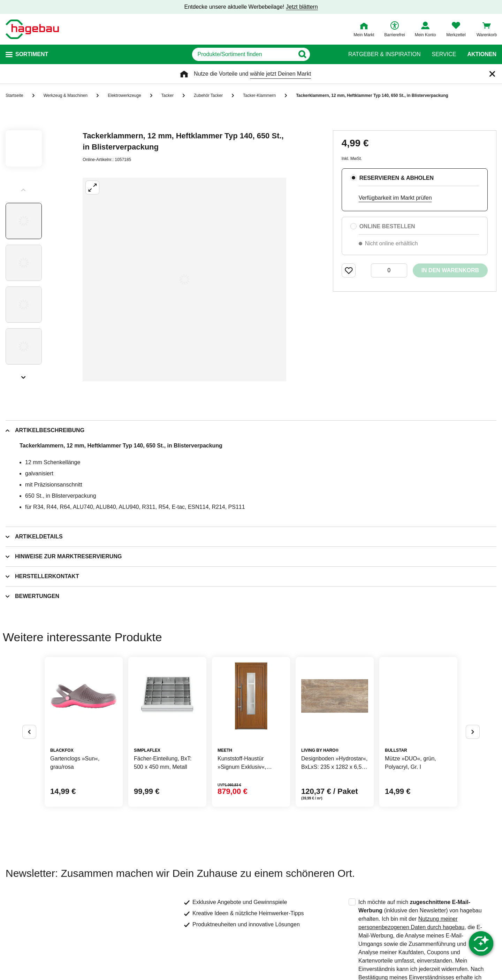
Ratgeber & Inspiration (384, 54)
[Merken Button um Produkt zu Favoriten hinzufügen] (349, 270)
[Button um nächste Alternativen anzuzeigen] (473, 732)
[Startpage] (32, 29)
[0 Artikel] (389, 270)
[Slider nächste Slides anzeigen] (24, 375)
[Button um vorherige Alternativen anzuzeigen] (29, 732)
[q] (243, 54)
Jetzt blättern (302, 7)
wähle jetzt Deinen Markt (280, 74)
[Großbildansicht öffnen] (184, 280)
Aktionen (482, 54)
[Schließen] (492, 74)
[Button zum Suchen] (324, 54)
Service (444, 54)
